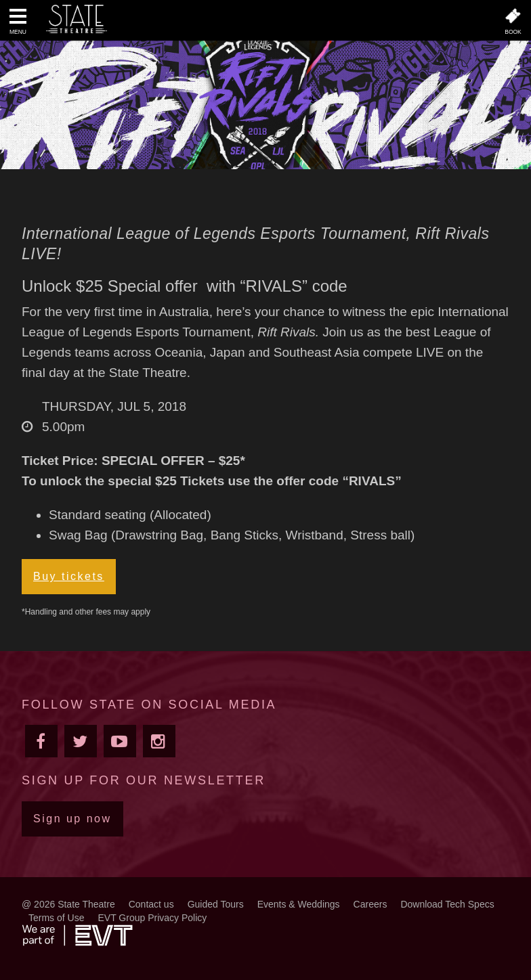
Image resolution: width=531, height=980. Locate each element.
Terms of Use (56, 918)
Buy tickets (69, 576)
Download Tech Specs (447, 904)
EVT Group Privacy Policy (152, 918)
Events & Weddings (299, 904)
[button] (18, 23)
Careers (370, 904)
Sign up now (72, 819)
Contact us (151, 904)
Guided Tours (216, 904)
